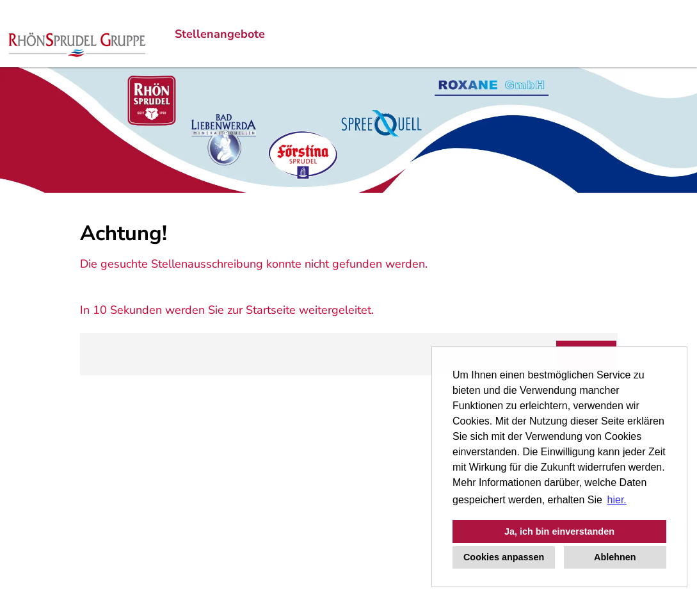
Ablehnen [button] (615, 557)
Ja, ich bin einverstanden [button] (559, 531)
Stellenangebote (220, 34)
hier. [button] (617, 500)
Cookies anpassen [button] (504, 557)
